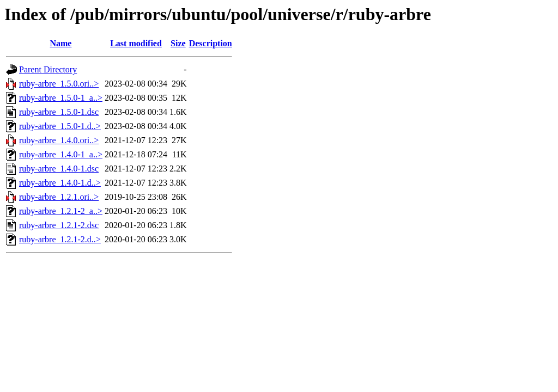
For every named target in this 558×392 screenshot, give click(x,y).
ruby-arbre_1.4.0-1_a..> (61, 154)
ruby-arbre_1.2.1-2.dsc (59, 225)
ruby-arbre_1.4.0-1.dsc (59, 169)
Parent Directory (48, 69)
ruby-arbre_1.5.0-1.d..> (60, 126)
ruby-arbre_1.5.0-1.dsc (59, 112)
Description (211, 43)
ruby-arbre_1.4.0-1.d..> (60, 183)
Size (178, 43)
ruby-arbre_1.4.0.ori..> (59, 140)
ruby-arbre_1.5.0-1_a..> (61, 98)
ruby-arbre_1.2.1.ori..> (59, 197)
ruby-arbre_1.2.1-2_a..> (61, 211)
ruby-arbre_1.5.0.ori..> (59, 84)
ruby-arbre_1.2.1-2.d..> (60, 239)
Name (60, 43)
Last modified (136, 43)
